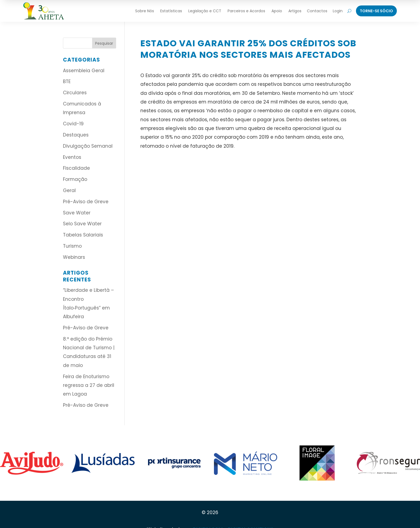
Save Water (77, 213)
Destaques (76, 135)
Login (338, 11)
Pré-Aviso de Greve (86, 202)
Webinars (74, 257)
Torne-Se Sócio (376, 11)
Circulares (75, 93)
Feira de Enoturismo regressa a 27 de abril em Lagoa (89, 385)
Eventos (72, 157)
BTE (67, 81)
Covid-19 (73, 124)
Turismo (72, 246)
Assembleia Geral (84, 71)
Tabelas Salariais (83, 235)
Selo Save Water (82, 224)
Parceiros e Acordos (246, 11)
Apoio (277, 11)
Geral (69, 190)
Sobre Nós (145, 11)
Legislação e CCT (205, 11)
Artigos (295, 11)
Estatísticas (171, 11)
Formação (75, 179)
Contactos (317, 11)
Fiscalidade (76, 168)
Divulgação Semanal (88, 146)
